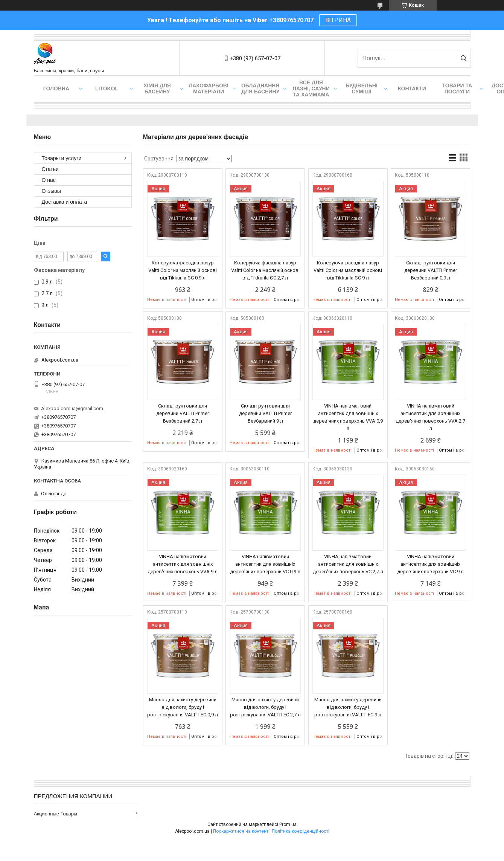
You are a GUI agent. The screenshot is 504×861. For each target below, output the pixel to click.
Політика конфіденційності (301, 831)
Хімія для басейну (157, 89)
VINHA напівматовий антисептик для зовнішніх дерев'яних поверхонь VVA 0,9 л (348, 417)
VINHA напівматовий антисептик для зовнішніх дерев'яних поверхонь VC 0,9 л (265, 564)
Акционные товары (56, 814)
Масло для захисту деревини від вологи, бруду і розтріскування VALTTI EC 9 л (348, 707)
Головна (56, 89)
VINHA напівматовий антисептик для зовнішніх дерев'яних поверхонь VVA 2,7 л (430, 417)
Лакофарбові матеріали (209, 89)
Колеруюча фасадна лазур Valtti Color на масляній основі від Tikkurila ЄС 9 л (348, 270)
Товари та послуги (457, 89)
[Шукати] (464, 58)
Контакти (412, 89)
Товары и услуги (62, 158)
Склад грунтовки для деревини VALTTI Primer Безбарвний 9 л (265, 413)
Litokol (107, 89)
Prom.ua (288, 824)
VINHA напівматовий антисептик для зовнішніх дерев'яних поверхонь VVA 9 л (183, 564)
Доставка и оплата (65, 202)
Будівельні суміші (362, 89)
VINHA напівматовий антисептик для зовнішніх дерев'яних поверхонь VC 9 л (430, 564)
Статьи (50, 169)
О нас (49, 180)
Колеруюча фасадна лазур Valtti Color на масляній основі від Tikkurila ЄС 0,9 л (183, 270)
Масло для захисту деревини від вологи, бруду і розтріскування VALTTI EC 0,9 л (183, 707)
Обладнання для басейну (260, 89)
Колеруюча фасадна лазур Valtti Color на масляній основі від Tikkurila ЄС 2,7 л (265, 270)
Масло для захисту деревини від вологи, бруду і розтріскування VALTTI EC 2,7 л (265, 707)
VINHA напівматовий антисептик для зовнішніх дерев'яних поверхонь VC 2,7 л (348, 564)
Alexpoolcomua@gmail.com (72, 408)
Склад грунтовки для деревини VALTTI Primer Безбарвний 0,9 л (431, 270)
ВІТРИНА (338, 20)
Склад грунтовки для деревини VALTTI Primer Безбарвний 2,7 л (183, 413)
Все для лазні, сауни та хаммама (311, 89)
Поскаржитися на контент (241, 831)
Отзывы (51, 191)
